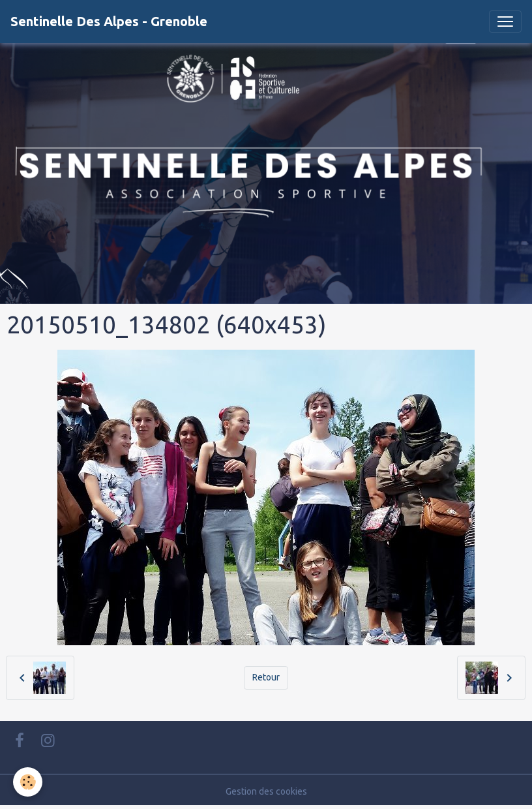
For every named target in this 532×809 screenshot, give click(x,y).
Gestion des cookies (266, 791)
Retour (266, 677)
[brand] (109, 22)
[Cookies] (28, 782)
